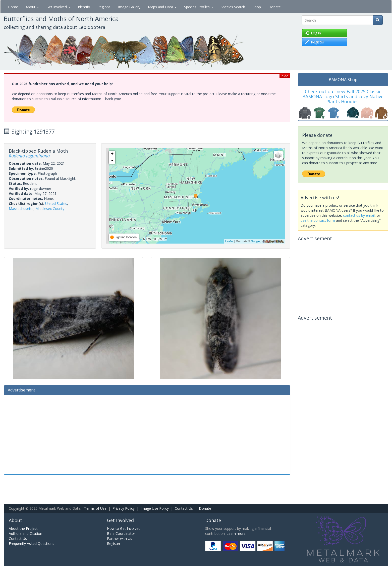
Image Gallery (129, 7)
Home (13, 7)
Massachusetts (21, 209)
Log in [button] (313, 33)
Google (255, 241)
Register (114, 543)
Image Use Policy (155, 508)
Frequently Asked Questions (32, 543)
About (32, 7)
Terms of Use (95, 508)
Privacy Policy (124, 508)
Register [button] (315, 42)
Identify (84, 7)
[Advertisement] (147, 434)
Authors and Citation (25, 533)
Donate (275, 7)
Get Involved (58, 7)
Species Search (233, 7)
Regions (104, 7)
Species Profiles (199, 7)
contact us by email (359, 215)
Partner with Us (120, 538)
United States (56, 204)
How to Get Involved (124, 528)
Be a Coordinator (121, 533)
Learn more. (236, 533)
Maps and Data (162, 7)
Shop (257, 7)
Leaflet (229, 241)
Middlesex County (50, 209)
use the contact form (318, 220)
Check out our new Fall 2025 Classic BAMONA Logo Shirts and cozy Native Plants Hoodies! (343, 96)
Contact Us (184, 508)
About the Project (23, 528)
